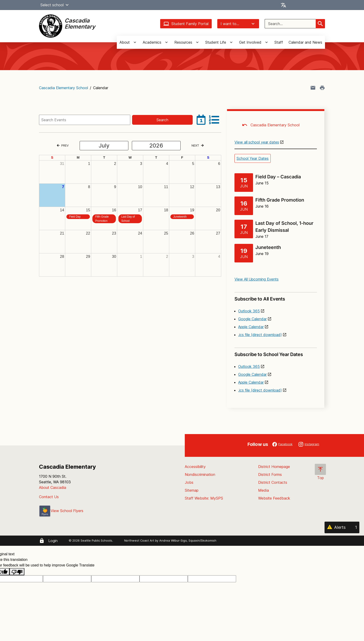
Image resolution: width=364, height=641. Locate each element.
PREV (63, 145)
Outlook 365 (249, 311)
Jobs (189, 482)
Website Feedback (274, 498)
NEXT (198, 145)
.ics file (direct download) (260, 335)
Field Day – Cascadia (278, 177)
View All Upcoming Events (257, 279)
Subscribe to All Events (276, 297)
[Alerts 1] (342, 527)
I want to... (238, 24)
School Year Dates (253, 158)
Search (162, 120)
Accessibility (195, 467)
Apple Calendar (251, 327)
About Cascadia (53, 487)
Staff (279, 42)
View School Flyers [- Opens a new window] (61, 511)
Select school (55, 5)
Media (263, 490)
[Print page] (322, 88)
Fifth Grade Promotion (280, 200)
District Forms (270, 474)
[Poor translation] (17, 572)
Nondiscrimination (200, 474)
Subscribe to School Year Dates (276, 352)
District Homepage (274, 467)
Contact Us (49, 497)
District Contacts (273, 482)
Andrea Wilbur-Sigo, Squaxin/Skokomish (188, 540)
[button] (67, 5)
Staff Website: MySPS (204, 498)
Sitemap (192, 490)
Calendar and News (305, 42)
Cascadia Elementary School (63, 88)
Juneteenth (268, 247)
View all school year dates (257, 142)
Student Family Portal (186, 24)
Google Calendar (252, 319)
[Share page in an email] (313, 88)
